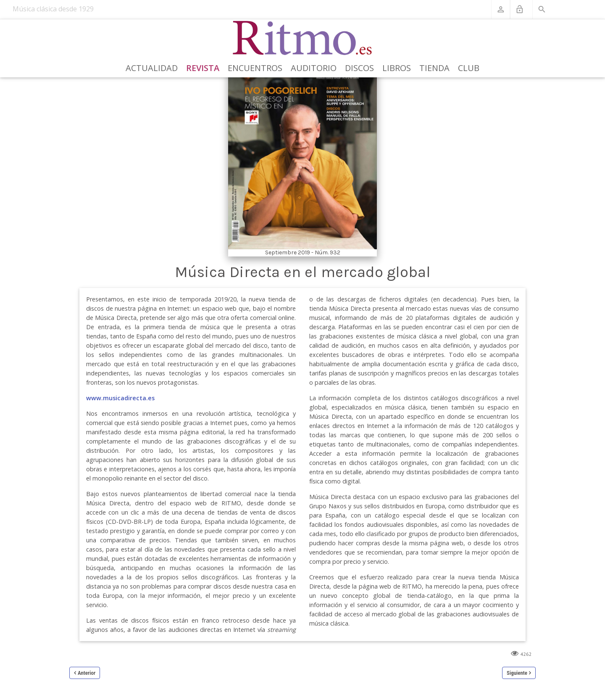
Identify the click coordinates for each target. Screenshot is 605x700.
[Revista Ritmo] (303, 38)
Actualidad (152, 68)
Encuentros (255, 68)
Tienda (434, 68)
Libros (397, 68)
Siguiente (517, 673)
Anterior (87, 673)
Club (469, 68)
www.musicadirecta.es (120, 398)
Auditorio (314, 68)
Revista (203, 68)
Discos (359, 68)
